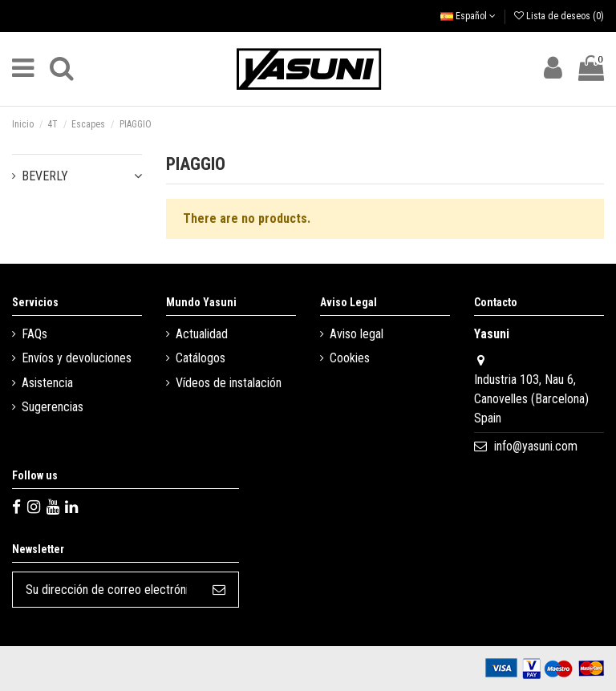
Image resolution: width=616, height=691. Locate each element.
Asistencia (47, 383)
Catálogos (201, 358)
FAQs (34, 334)
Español (468, 16)
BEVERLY (45, 176)
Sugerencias (53, 407)
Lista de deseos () (559, 16)
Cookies (350, 358)
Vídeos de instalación (229, 383)
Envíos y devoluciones (77, 358)
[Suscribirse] (219, 590)
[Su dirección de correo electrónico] (106, 590)
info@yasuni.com (536, 446)
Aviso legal (357, 334)
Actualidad (202, 334)
